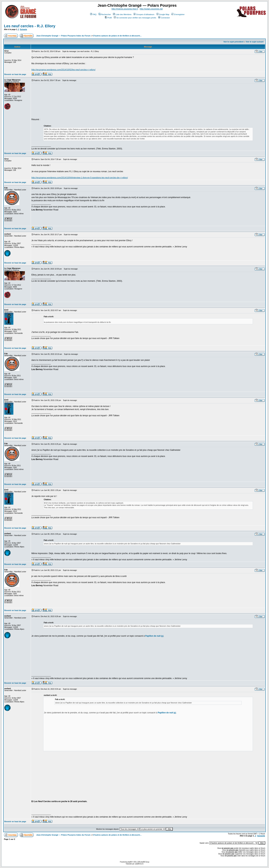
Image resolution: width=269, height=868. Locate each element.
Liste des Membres (122, 14)
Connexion (164, 18)
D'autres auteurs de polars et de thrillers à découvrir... (117, 36)
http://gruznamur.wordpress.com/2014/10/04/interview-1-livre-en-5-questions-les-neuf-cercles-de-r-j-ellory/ (80, 178)
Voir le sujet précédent (233, 42)
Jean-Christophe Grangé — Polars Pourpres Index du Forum (63, 36)
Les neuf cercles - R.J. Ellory (30, 26)
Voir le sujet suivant (255, 42)
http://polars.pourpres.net (151, 9)
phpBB (130, 862)
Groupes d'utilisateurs (144, 14)
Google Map (163, 14)
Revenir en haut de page (15, 74)
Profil (108, 18)
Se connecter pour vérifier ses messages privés (135, 18)
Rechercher (105, 14)
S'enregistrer (178, 14)
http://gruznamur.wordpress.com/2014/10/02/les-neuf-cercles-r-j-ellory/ (63, 70)
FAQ (93, 14)
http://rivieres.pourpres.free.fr (125, 9)
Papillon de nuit (154, 636)
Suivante (24, 29)
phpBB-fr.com (139, 864)
